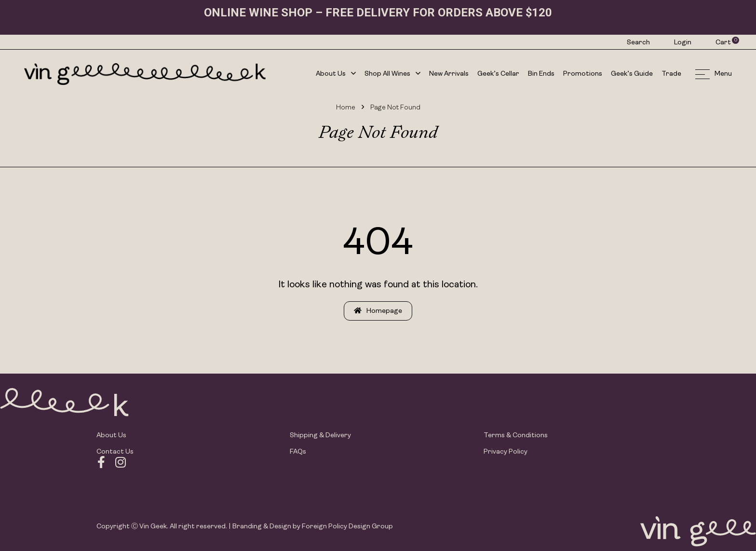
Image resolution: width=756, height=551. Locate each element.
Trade (671, 74)
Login (683, 43)
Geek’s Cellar (498, 74)
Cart (724, 42)
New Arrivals (449, 74)
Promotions (583, 74)
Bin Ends (541, 74)
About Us (336, 74)
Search (638, 43)
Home (346, 108)
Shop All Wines (392, 74)
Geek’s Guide (632, 74)
